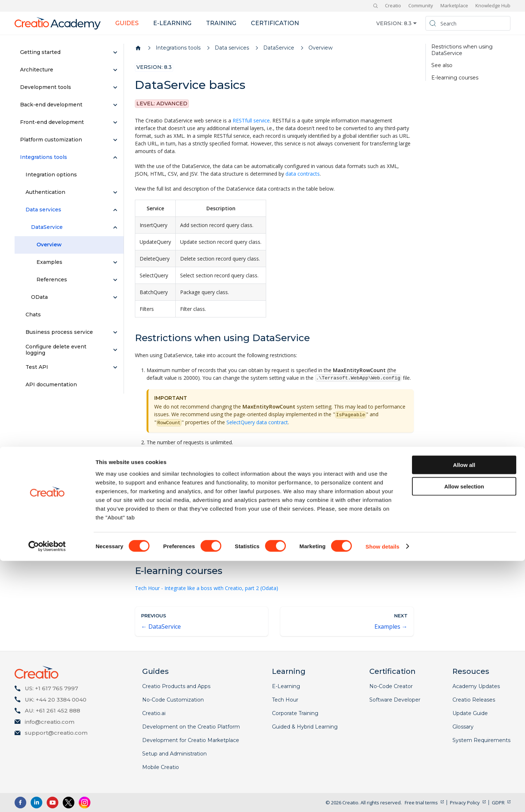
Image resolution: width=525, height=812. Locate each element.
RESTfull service (251, 120)
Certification (275, 23)
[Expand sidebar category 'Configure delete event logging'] (115, 350)
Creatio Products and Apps (176, 686)
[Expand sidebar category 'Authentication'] (115, 192)
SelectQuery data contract (257, 422)
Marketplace (454, 5)
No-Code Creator (391, 686)
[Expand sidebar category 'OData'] (115, 297)
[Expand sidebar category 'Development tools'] (115, 87)
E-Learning (286, 686)
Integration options (51, 175)
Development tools (46, 87)
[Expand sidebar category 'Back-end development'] (115, 105)
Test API (37, 367)
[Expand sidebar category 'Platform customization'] (115, 140)
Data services (43, 210)
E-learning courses (455, 78)
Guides (127, 23)
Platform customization (51, 140)
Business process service (59, 332)
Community (421, 5)
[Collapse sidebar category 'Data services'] (115, 210)
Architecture (37, 70)
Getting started (40, 52)
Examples (49, 262)
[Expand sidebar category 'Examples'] (115, 262)
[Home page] (138, 48)
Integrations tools (44, 157)
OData (39, 297)
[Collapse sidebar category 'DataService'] (115, 227)
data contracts (303, 174)
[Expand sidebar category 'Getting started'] (115, 52)
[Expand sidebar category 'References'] (115, 280)
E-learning (172, 23)
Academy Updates (476, 686)
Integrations (149, 537)
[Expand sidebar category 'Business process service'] (115, 332)
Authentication (45, 192)
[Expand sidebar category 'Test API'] (115, 367)
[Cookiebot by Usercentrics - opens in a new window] (47, 798)
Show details (383, 798)
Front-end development (52, 122)
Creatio (393, 5)
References (52, 280)
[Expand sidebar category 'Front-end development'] (115, 122)
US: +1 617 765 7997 (51, 688)
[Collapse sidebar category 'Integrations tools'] (115, 157)
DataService (47, 227)
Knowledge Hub (493, 5)
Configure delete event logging (56, 350)
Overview (49, 245)
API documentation (51, 384)
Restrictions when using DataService (462, 50)
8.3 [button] (408, 23)
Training (221, 23)
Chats (33, 315)
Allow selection (464, 737)
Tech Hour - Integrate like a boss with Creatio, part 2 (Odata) (207, 588)
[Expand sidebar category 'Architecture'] (115, 70)
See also (442, 65)
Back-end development (51, 105)
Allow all (464, 716)
